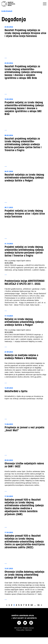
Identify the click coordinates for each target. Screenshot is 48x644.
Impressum (29, 630)
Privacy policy (20, 630)
